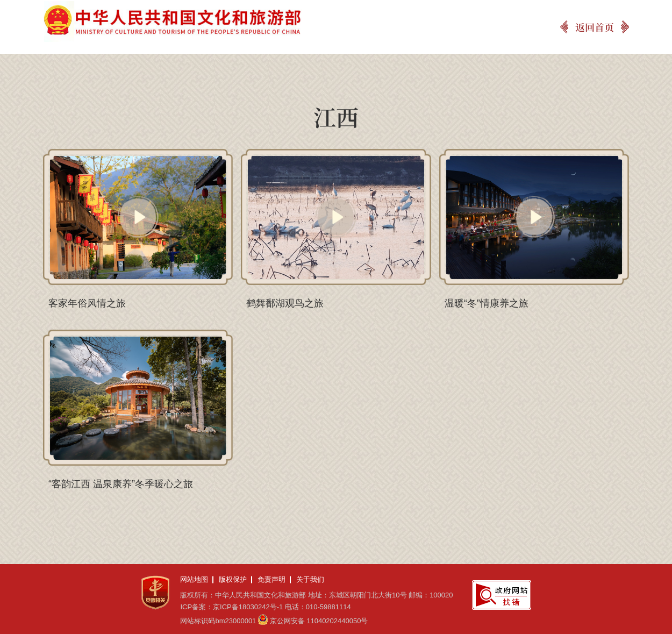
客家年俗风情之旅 (87, 303)
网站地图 (194, 579)
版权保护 (233, 579)
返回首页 (595, 27)
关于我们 (310, 579)
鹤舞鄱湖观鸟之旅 (285, 303)
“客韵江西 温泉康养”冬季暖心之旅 (121, 484)
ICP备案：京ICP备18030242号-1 (231, 607)
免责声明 (271, 579)
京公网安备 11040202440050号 (319, 621)
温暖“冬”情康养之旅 (487, 303)
